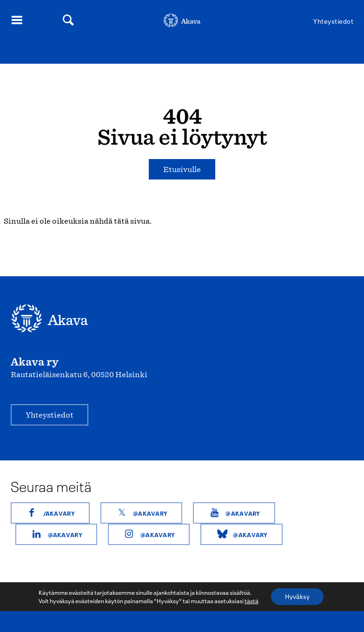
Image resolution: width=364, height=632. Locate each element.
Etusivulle (182, 169)
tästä (251, 601)
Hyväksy (297, 596)
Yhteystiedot (333, 21)
